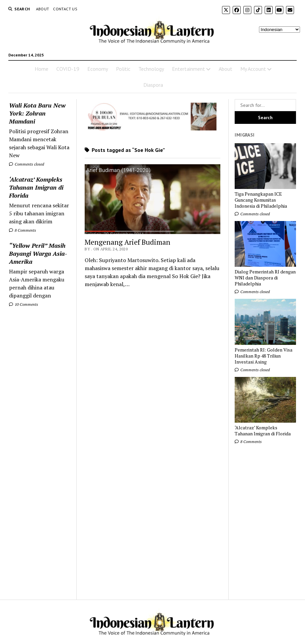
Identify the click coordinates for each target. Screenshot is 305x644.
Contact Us (65, 9)
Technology (151, 69)
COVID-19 (68, 69)
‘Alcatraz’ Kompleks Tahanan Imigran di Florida (36, 187)
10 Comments (23, 304)
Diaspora (153, 85)
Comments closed (26, 164)
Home (41, 69)
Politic (123, 69)
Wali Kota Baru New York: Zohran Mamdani (37, 113)
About (43, 9)
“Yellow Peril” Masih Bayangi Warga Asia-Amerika (38, 253)
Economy (98, 69)
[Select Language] (279, 30)
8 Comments (22, 230)
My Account (253, 69)
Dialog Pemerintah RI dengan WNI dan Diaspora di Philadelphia (265, 278)
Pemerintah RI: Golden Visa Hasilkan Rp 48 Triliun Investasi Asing (263, 356)
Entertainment (188, 69)
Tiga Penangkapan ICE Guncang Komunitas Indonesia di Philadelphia (261, 200)
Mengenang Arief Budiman (127, 242)
